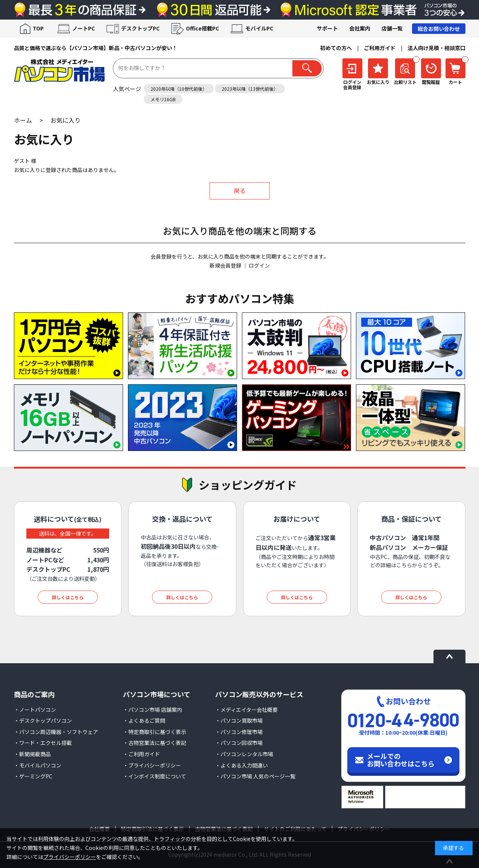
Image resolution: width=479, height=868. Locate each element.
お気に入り (65, 120)
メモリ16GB (163, 99)
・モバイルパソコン (38, 765)
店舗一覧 (392, 28)
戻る (240, 190)
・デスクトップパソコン (43, 720)
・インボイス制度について (155, 776)
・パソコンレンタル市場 (244, 754)
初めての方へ (336, 48)
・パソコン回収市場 (239, 743)
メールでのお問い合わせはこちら (401, 760)
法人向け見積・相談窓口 (436, 48)
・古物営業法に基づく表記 (155, 743)
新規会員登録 (225, 265)
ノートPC (84, 28)
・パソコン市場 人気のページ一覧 (255, 776)
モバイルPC (259, 28)
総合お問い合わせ (439, 29)
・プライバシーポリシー (152, 765)
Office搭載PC (202, 28)
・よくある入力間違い (242, 765)
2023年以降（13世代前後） (250, 89)
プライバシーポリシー (70, 857)
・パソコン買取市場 (239, 720)
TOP (38, 28)
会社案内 (360, 28)
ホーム (23, 120)
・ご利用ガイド (141, 754)
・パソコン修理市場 (239, 732)
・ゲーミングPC (33, 776)
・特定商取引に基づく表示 (155, 732)
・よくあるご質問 (144, 720)
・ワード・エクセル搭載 (43, 743)
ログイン (259, 265)
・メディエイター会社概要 (246, 710)
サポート (327, 28)
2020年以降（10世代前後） (179, 89)
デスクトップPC (140, 28)
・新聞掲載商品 (32, 754)
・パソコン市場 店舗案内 (153, 710)
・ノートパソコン (35, 710)
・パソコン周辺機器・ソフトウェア (56, 732)
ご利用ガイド (380, 48)
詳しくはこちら (68, 597)
